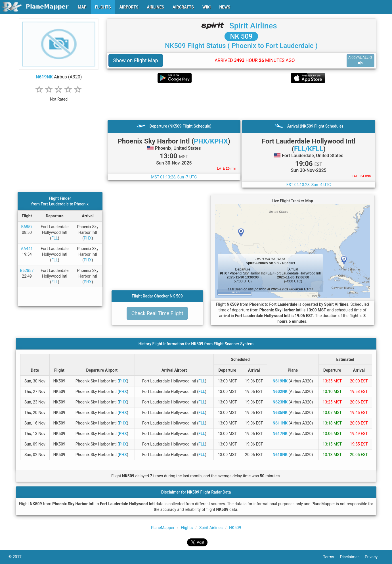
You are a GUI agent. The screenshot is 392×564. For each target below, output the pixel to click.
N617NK (280, 434)
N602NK (280, 392)
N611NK (280, 423)
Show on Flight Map (136, 60)
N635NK (280, 413)
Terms (332, 557)
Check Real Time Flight (157, 313)
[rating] (59, 96)
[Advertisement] (241, 101)
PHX (88, 238)
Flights (187, 528)
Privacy (374, 557)
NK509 (235, 528)
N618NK (280, 455)
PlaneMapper (163, 528)
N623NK (280, 402)
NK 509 (241, 36)
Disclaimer (352, 557)
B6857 (27, 227)
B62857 (27, 270)
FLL (55, 238)
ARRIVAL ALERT (360, 60)
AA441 (27, 249)
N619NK (44, 77)
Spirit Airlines (253, 26)
